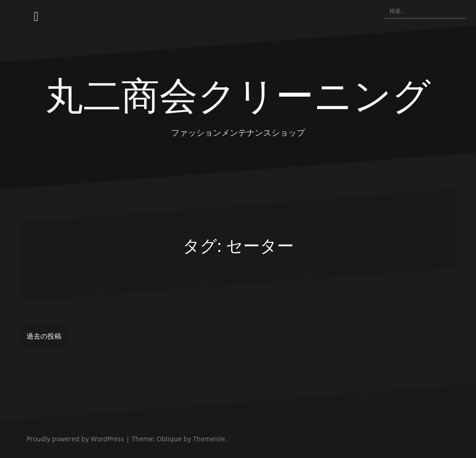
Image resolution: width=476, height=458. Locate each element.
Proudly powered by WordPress (75, 439)
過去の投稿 (44, 336)
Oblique (169, 439)
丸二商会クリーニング (238, 93)
